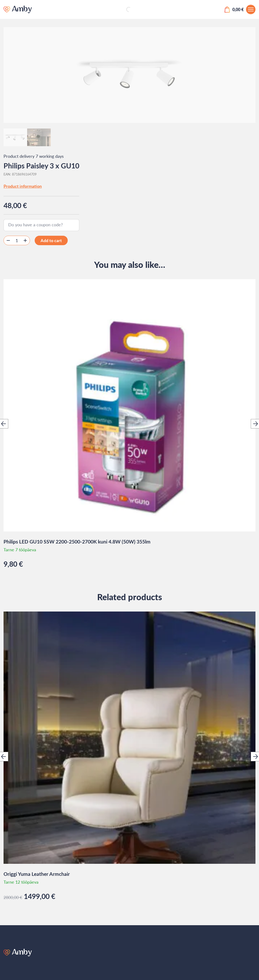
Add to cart (51, 240)
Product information (23, 186)
